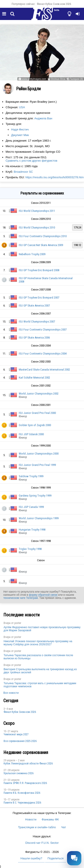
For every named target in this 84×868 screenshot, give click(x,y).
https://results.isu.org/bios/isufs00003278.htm (55, 177)
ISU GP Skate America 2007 (34, 306)
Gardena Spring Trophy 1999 (35, 496)
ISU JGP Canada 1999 (31, 507)
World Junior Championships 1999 (39, 518)
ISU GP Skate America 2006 (34, 338)
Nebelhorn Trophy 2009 (32, 254)
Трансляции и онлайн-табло (37, 827)
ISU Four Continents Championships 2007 (43, 330)
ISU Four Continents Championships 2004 (43, 354)
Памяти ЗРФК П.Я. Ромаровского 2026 (25, 783)
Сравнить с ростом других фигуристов (31, 161)
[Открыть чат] (74, 858)
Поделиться (56, 858)
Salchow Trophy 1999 (31, 476)
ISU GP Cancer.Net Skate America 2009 (41, 245)
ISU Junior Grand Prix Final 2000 (37, 413)
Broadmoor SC (23, 172)
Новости (31, 819)
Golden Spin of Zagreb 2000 (35, 425)
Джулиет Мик (20, 135)
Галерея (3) (76, 79)
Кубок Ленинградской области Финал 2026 (28, 764)
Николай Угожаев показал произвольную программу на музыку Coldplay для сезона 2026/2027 (38, 643)
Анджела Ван (43, 118)
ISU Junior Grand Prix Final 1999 (37, 465)
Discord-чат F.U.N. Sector (42, 843)
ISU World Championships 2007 (37, 322)
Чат (64, 827)
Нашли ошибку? (31, 858)
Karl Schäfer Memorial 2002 (34, 378)
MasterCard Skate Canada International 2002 (44, 370)
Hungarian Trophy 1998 (32, 530)
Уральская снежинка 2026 (19, 773)
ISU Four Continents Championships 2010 (43, 236)
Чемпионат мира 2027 (16, 734)
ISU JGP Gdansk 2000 (31, 434)
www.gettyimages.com (34, 79)
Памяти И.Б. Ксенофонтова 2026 (22, 793)
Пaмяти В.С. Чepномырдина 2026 (22, 803)
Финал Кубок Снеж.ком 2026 (54, 4)
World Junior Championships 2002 (39, 394)
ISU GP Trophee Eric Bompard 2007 (39, 298)
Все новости (11, 693)
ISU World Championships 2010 (37, 228)
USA (22, 107)
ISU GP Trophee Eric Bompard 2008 (39, 270)
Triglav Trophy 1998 (30, 549)
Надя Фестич (20, 129)
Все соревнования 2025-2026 (20, 741)
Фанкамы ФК (50, 819)
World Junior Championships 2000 (39, 454)
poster (18, 623)
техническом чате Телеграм (21, 598)
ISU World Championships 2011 (37, 211)
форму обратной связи (43, 595)
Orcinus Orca (58, 79)
